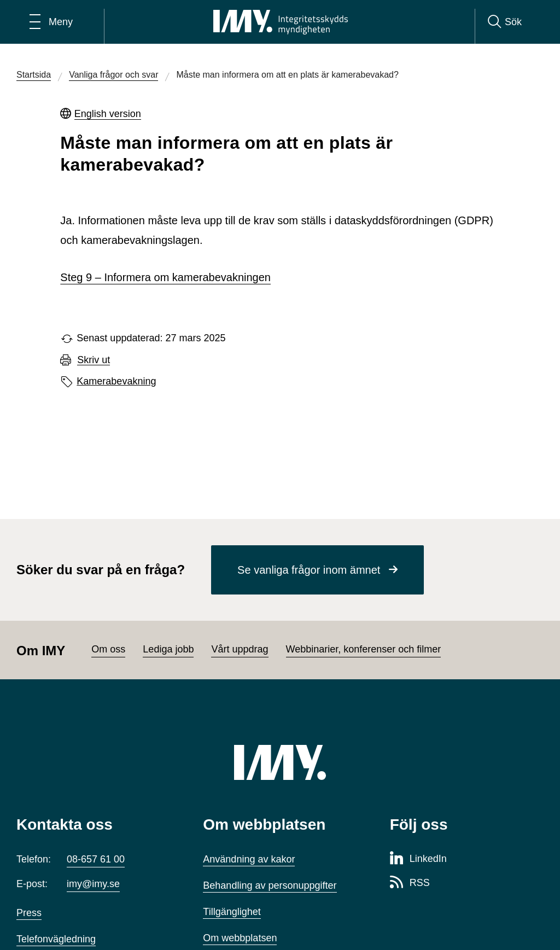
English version (108, 114)
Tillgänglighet (232, 912)
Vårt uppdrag (240, 649)
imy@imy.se (93, 884)
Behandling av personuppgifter (270, 885)
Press (29, 913)
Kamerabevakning (116, 381)
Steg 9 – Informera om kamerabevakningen (165, 277)
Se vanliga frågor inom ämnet (309, 570)
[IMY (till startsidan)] (280, 762)
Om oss (108, 649)
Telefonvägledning (56, 939)
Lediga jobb (168, 649)
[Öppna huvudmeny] (51, 22)
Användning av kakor (249, 859)
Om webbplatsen (240, 938)
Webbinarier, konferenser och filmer (364, 649)
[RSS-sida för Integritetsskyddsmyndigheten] (410, 883)
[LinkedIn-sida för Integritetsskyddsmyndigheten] (418, 859)
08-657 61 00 (96, 859)
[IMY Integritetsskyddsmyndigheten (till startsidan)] (281, 22)
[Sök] (505, 22)
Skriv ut (94, 360)
